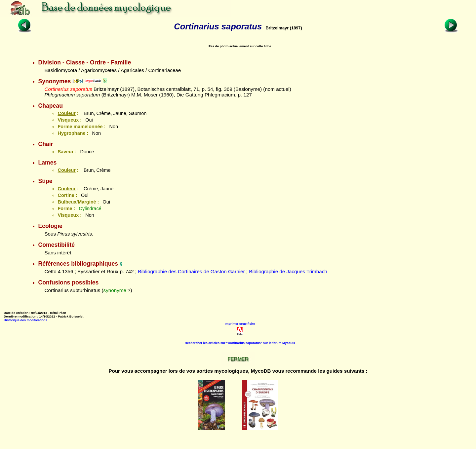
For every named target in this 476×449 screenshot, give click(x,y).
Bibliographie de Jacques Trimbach (288, 271)
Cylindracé (90, 208)
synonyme (115, 290)
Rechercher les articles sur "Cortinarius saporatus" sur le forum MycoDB (240, 343)
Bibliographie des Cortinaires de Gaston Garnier (191, 271)
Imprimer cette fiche (240, 324)
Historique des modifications (25, 320)
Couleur (66, 113)
